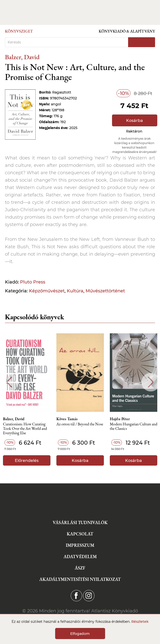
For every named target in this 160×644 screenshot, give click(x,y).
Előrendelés (27, 461)
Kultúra (75, 291)
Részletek (140, 622)
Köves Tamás (67, 419)
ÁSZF (80, 568)
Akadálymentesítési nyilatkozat (80, 579)
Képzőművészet (47, 291)
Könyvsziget (19, 31)
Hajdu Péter (120, 419)
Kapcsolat (80, 534)
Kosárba (135, 121)
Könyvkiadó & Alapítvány (127, 31)
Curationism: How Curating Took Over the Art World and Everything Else (25, 429)
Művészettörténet (105, 291)
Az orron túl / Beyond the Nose (80, 424)
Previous (9, 382)
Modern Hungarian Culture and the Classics (134, 426)
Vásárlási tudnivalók (80, 522)
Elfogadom (80, 634)
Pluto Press (33, 282)
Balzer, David (22, 57)
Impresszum (80, 545)
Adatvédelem (80, 557)
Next (151, 382)
